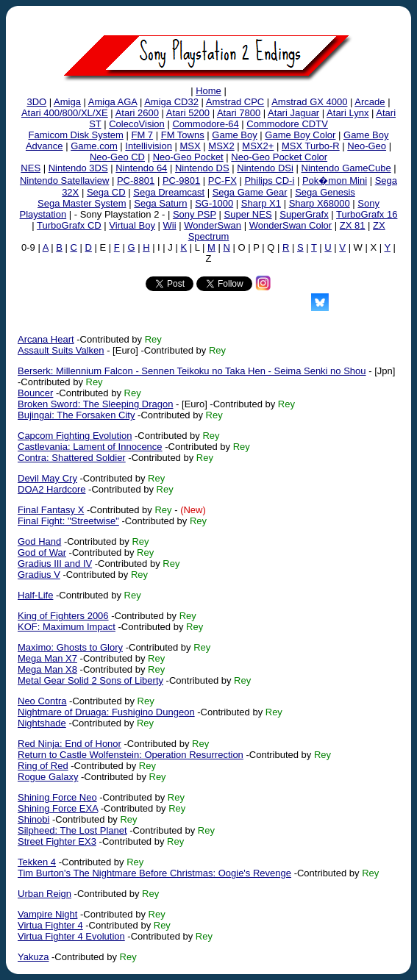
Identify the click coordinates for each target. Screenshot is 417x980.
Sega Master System (82, 203)
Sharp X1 (261, 203)
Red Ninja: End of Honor (69, 744)
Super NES (248, 214)
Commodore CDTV (287, 124)
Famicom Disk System (76, 135)
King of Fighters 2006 (63, 616)
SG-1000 (214, 203)
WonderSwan (213, 225)
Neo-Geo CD (117, 157)
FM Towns (183, 135)
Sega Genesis (325, 192)
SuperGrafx (304, 214)
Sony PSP (195, 214)
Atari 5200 (188, 113)
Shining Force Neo (57, 797)
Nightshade (42, 723)
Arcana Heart (46, 339)
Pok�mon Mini (335, 180)
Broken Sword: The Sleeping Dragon (96, 404)
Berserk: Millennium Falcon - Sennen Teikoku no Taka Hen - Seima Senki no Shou (192, 371)
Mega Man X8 (47, 669)
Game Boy (234, 135)
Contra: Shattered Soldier (72, 458)
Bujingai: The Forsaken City (76, 415)
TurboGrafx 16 (367, 214)
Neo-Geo (367, 146)
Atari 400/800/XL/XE (65, 113)
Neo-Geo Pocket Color (279, 157)
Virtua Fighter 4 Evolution (71, 936)
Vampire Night (47, 914)
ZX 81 (353, 225)
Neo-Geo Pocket (188, 157)
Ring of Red (43, 766)
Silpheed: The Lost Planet (72, 830)
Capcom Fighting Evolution (75, 436)
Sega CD (106, 192)
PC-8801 (136, 180)
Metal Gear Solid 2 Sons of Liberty (90, 680)
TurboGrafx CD (69, 225)
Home (208, 91)
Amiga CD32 (171, 102)
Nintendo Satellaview (64, 180)
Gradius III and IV (55, 564)
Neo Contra (42, 701)
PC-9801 (181, 180)
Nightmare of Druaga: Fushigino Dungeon (106, 712)
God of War (42, 552)
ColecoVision (137, 124)
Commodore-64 (205, 124)
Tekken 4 (37, 862)
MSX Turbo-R (311, 146)
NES (31, 168)
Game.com (94, 146)
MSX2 (221, 146)
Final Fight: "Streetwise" (68, 521)
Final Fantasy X (51, 510)
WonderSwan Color (291, 225)
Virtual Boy (132, 225)
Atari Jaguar (293, 113)
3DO (36, 102)
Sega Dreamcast (169, 192)
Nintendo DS (202, 168)
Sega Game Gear (250, 192)
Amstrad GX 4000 (309, 102)
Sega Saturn (160, 203)
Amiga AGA (113, 102)
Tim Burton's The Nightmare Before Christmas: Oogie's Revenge (154, 873)
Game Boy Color (300, 135)
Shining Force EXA (58, 808)
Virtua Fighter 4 (50, 925)
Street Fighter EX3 (57, 841)
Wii (170, 225)
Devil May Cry (47, 478)
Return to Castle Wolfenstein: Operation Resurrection (131, 755)
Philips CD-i (269, 180)
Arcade (370, 102)
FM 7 (142, 135)
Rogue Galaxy (48, 777)
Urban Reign (44, 894)
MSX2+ (258, 146)
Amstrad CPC (235, 102)
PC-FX (222, 180)
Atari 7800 (239, 113)
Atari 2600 (137, 113)
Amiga (67, 102)
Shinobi (33, 819)
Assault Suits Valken (61, 350)
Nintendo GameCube (346, 168)
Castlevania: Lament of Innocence (90, 447)
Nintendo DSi (265, 168)
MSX (190, 146)
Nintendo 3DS (78, 168)
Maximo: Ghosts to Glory (70, 647)
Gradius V (39, 575)
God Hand (39, 541)
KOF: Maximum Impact (67, 627)
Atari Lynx (347, 113)
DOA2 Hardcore (51, 489)
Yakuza (33, 957)
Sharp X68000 (320, 203)
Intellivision (149, 146)
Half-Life (35, 595)
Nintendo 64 (141, 168)
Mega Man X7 (47, 658)
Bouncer (35, 393)
